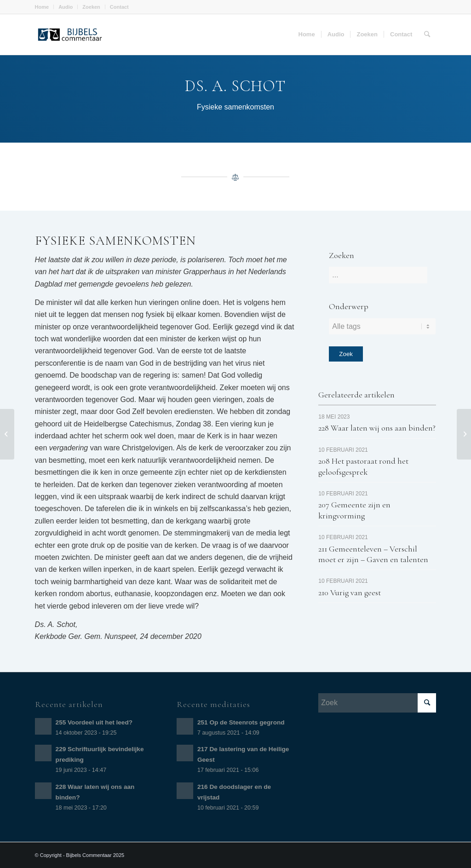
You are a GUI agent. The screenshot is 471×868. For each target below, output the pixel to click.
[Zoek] (427, 34)
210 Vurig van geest (350, 592)
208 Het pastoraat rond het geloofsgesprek (363, 466)
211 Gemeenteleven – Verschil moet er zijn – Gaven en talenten (373, 554)
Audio (66, 7)
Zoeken (91, 7)
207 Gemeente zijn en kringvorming (354, 510)
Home (42, 7)
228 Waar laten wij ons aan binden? (377, 428)
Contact (119, 7)
